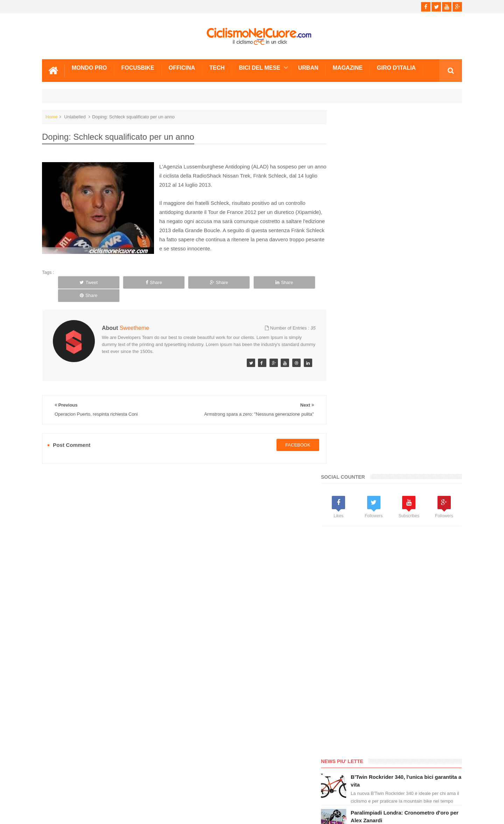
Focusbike (138, 67)
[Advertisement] (388, 280)
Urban (308, 67)
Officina (182, 67)
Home (52, 116)
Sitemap (138, 792)
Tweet (83, 282)
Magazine (348, 67)
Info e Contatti (354, 592)
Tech (217, 67)
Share (135, 282)
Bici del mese (260, 67)
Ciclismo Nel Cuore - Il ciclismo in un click (257, 813)
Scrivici (57, 792)
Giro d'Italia (396, 67)
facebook (290, 431)
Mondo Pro (89, 67)
